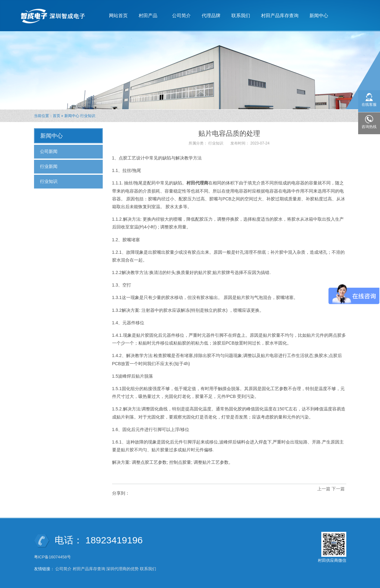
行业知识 (88, 116)
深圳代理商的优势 (122, 569)
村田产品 (148, 13)
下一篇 (338, 489)
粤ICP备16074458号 (53, 557)
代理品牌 (211, 15)
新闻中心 (319, 13)
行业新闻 (49, 166)
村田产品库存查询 (280, 15)
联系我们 (241, 15)
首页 (57, 116)
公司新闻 (49, 151)
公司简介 (181, 15)
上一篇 (324, 489)
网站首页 (118, 15)
